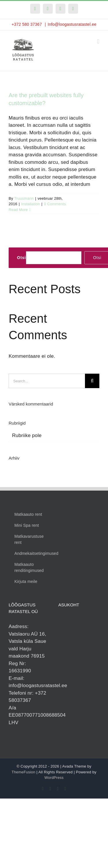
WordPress (54, 778)
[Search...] (47, 381)
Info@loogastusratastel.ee (72, 24)
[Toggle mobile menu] (98, 42)
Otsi (21, 258)
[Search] (92, 381)
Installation (31, 204)
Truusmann (24, 198)
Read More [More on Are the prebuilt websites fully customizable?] (18, 210)
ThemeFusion (23, 772)
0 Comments (55, 204)
